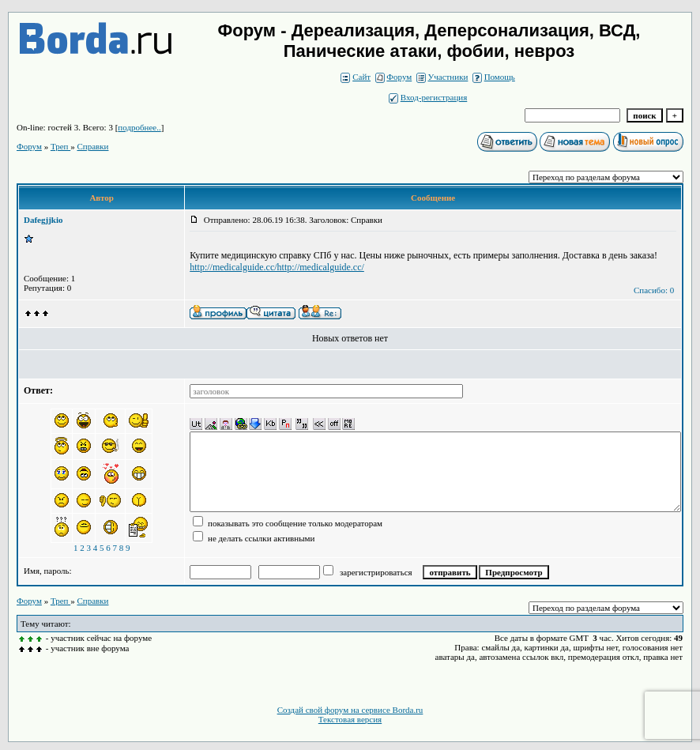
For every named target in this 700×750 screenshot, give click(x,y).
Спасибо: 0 (654, 290)
